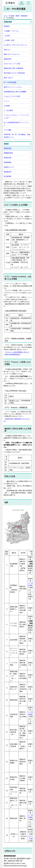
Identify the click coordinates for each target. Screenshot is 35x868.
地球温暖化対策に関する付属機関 (15, 92)
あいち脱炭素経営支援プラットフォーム (17, 124)
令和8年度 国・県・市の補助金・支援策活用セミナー (17, 136)
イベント (7, 101)
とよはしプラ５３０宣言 (12, 96)
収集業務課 (8, 162)
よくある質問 (8, 110)
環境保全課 (8, 158)
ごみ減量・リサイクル (11, 31)
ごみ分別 (7, 36)
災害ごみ (7, 50)
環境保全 (7, 26)
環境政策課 (24, 16)
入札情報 (7, 106)
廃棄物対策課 (8, 153)
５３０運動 (8, 130)
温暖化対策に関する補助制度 (14, 68)
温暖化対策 (8, 59)
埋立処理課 (8, 176)
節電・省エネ (8, 78)
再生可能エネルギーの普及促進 (14, 73)
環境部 (17, 16)
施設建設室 (8, 172)
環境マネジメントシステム (13, 87)
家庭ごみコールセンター (12, 54)
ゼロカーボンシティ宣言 (12, 64)
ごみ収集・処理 (9, 40)
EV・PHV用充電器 (10, 82)
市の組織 (11, 16)
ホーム (5, 16)
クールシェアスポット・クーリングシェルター (17, 116)
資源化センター (9, 167)
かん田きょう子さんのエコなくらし (16, 45)
